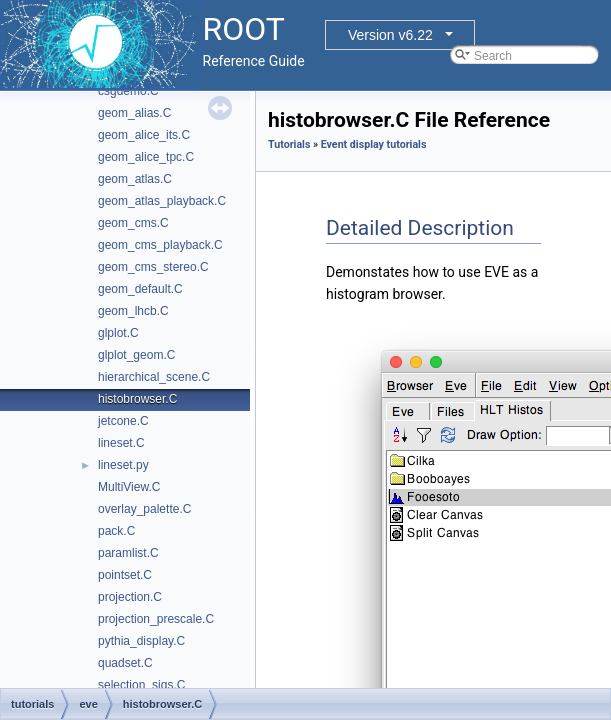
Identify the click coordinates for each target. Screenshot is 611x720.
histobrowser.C (137, 399)
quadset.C (125, 663)
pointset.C (125, 575)
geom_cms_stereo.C (153, 267)
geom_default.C (140, 289)
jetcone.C (123, 421)
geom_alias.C (134, 113)
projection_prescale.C (156, 619)
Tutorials (289, 144)
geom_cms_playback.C (160, 245)
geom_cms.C (133, 223)
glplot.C (118, 333)
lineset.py (123, 465)
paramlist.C (128, 553)
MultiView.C (129, 487)
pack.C (116, 531)
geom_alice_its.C (144, 135)
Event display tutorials (374, 144)
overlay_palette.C (144, 509)
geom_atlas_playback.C (162, 201)
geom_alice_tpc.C (146, 157)
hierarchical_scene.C (154, 377)
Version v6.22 (390, 35)
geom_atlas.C (135, 179)
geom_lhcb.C (133, 311)
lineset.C (121, 443)
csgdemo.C (128, 91)
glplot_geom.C (136, 355)
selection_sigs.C (141, 685)
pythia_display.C (141, 641)
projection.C (130, 597)
